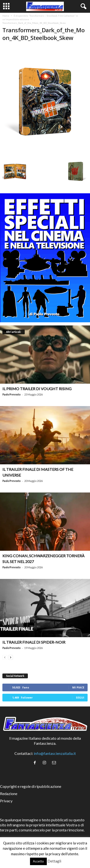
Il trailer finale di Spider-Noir (34, 642)
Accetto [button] (38, 861)
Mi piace (78, 687)
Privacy (6, 801)
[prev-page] (5, 657)
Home (6, 16)
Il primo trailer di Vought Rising (37, 389)
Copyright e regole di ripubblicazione (31, 786)
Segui (80, 697)
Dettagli (54, 861)
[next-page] (11, 657)
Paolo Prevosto (11, 394)
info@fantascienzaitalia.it (55, 753)
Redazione (9, 794)
